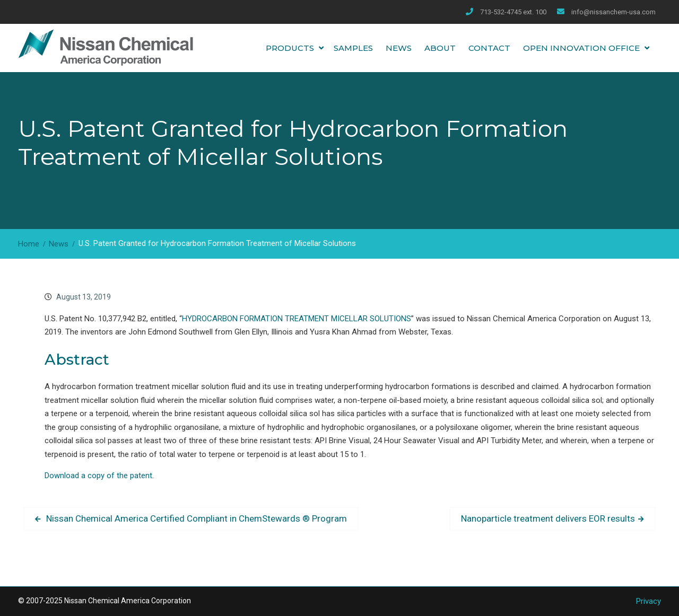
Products (290, 48)
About (440, 48)
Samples (353, 48)
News (399, 48)
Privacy (648, 601)
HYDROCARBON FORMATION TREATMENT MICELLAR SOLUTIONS (297, 319)
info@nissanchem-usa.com (613, 12)
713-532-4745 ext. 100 (513, 12)
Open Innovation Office (581, 48)
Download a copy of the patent (98, 476)
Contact (489, 48)
